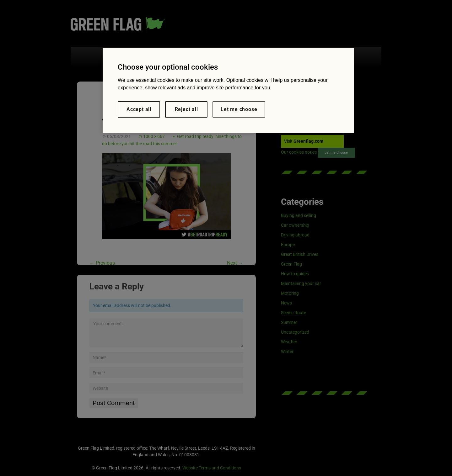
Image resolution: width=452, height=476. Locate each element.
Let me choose (239, 109)
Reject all (186, 109)
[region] (228, 90)
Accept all (139, 109)
